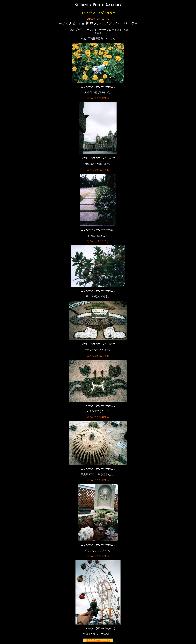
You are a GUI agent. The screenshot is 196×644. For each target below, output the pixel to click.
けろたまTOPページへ (98, 640)
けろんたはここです (98, 241)
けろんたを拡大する (98, 98)
